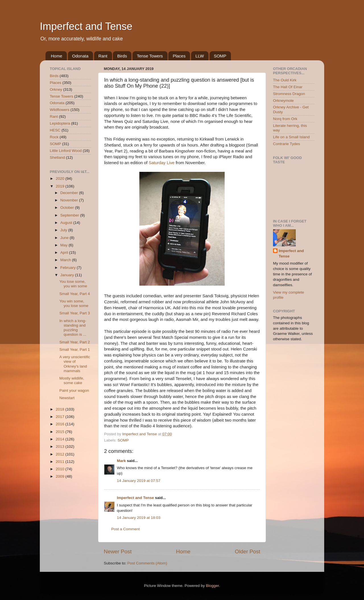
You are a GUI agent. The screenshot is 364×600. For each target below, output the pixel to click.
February (69, 268)
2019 (61, 186)
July (64, 230)
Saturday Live (162, 163)
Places (179, 56)
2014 (61, 439)
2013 (61, 447)
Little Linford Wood (66, 151)
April (65, 252)
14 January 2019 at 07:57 (139, 481)
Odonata (80, 56)
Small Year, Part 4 (75, 294)
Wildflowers (60, 110)
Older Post (248, 551)
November (70, 200)
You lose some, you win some (73, 284)
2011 (61, 462)
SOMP (220, 56)
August (67, 223)
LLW (200, 56)
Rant (103, 56)
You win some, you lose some (74, 303)
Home (57, 56)
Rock (54, 137)
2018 (61, 409)
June (65, 238)
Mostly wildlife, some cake (72, 381)
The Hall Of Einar (288, 87)
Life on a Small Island (291, 137)
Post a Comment (126, 529)
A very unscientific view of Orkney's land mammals (75, 364)
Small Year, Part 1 (75, 350)
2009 (61, 476)
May (64, 245)
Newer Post (118, 551)
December (70, 193)
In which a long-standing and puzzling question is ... (73, 328)
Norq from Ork (285, 119)
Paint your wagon (74, 390)
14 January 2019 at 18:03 (139, 518)
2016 (61, 424)
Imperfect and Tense (86, 26)
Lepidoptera (60, 123)
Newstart (67, 398)
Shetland (57, 157)
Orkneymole (283, 101)
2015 (61, 432)
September (70, 215)
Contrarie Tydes (287, 144)
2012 (61, 454)
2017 (61, 417)
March (66, 260)
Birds (122, 56)
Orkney (56, 89)
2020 (61, 179)
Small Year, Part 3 (75, 313)
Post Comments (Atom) (147, 563)
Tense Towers (150, 56)
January (68, 275)
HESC (55, 130)
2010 (61, 469)
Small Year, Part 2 (75, 342)
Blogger (212, 586)
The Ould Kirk (285, 80)
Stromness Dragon (289, 94)
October (68, 208)
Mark (121, 461)
